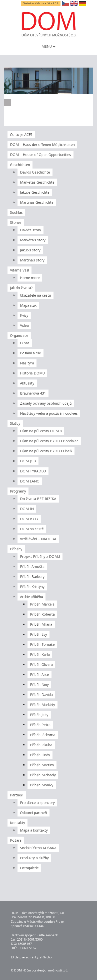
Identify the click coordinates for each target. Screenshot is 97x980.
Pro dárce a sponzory (37, 803)
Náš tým (27, 363)
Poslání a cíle (30, 353)
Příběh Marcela (42, 604)
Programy (18, 491)
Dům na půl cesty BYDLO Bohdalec (49, 441)
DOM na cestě (32, 529)
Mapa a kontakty (34, 830)
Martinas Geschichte (37, 202)
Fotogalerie (29, 868)
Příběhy (16, 549)
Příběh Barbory (32, 577)
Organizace (19, 335)
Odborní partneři (33, 813)
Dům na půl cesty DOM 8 (41, 431)
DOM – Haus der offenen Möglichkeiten (42, 145)
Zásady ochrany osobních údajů (46, 403)
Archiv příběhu (31, 597)
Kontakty (17, 823)
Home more (30, 278)
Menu (48, 46)
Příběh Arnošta (32, 566)
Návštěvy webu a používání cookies (49, 413)
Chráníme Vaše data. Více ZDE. (41, 3)
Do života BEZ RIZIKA (38, 499)
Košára (16, 840)
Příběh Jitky (39, 715)
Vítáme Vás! (19, 270)
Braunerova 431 (33, 393)
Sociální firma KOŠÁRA (38, 848)
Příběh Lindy (40, 755)
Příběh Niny (39, 685)
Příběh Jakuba (41, 745)
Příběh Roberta (42, 614)
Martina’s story (32, 260)
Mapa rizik (28, 305)
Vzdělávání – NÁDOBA (38, 539)
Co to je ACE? (21, 134)
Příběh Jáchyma (43, 735)
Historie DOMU (32, 373)
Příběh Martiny (42, 765)
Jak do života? (21, 288)
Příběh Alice (39, 674)
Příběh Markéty (42, 705)
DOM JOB (28, 461)
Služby (15, 423)
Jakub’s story (30, 250)
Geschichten (20, 165)
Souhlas (16, 212)
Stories (16, 222)
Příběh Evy (38, 634)
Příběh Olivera (41, 664)
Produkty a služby (34, 858)
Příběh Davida (41, 695)
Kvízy (24, 315)
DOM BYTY (29, 519)
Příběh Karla (40, 654)
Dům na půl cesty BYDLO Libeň (46, 451)
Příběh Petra (40, 725)
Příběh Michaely (43, 775)
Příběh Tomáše (42, 644)
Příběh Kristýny (32, 587)
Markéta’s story (33, 240)
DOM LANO (30, 481)
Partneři (17, 795)
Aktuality (27, 383)
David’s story (30, 230)
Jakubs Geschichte (35, 192)
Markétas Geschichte (37, 182)
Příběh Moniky (42, 785)
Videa (24, 325)
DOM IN (27, 509)
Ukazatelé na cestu (35, 295)
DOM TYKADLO (33, 471)
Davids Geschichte (35, 172)
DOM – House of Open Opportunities (40, 155)
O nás (25, 343)
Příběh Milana (41, 624)
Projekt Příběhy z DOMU (40, 556)
